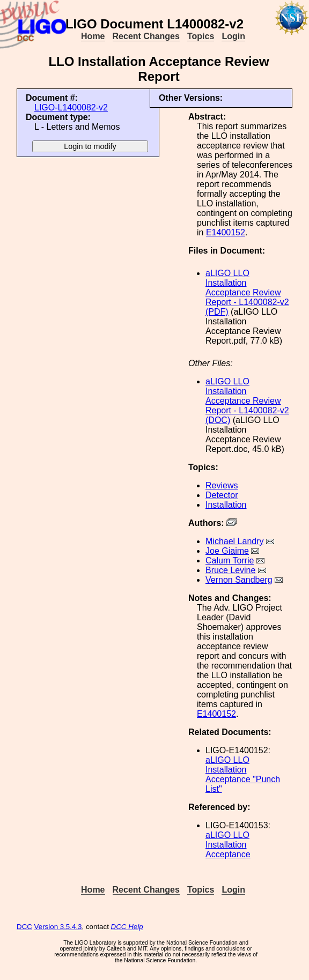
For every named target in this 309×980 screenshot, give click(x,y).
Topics (201, 36)
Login (233, 36)
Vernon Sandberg (239, 580)
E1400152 (226, 232)
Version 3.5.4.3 (58, 927)
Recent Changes (146, 36)
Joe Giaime (227, 551)
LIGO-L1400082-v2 (71, 107)
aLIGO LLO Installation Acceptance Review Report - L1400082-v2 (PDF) (247, 292)
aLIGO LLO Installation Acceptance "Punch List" (243, 774)
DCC (24, 927)
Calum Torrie (230, 560)
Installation (226, 505)
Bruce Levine (230, 570)
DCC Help (127, 927)
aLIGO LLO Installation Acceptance (228, 845)
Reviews (222, 485)
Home (93, 36)
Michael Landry (235, 541)
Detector (222, 495)
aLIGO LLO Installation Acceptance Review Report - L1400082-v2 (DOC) (247, 401)
